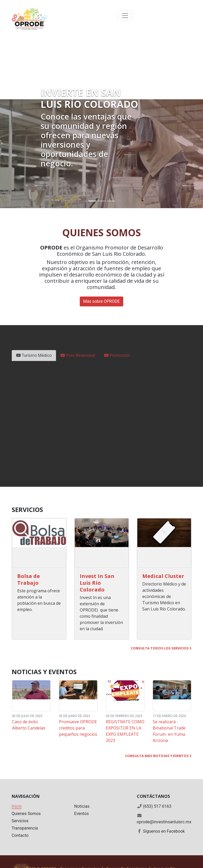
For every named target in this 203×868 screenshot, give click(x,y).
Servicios (20, 821)
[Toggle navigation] (125, 16)
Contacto (20, 835)
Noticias (82, 806)
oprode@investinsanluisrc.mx (164, 822)
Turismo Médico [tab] (34, 355)
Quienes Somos (26, 814)
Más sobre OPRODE (101, 301)
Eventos (82, 814)
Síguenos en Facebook (164, 831)
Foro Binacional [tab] (78, 355)
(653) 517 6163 (157, 806)
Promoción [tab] (117, 355)
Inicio (17, 806)
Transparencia (25, 828)
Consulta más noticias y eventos (158, 756)
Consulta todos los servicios (161, 648)
